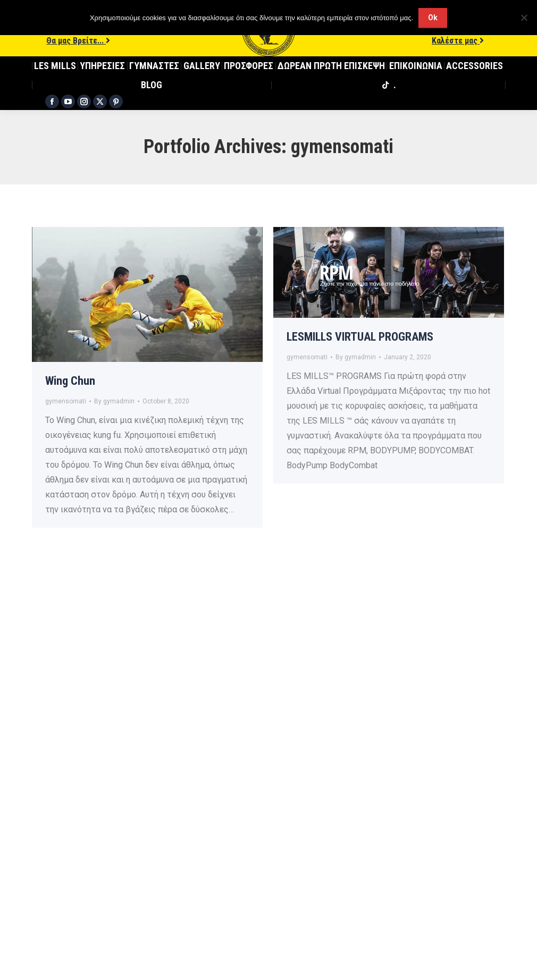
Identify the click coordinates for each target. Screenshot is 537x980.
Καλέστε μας (458, 41)
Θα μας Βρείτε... (78, 41)
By (114, 401)
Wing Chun (70, 381)
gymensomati (66, 401)
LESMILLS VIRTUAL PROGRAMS (360, 337)
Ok (433, 18)
